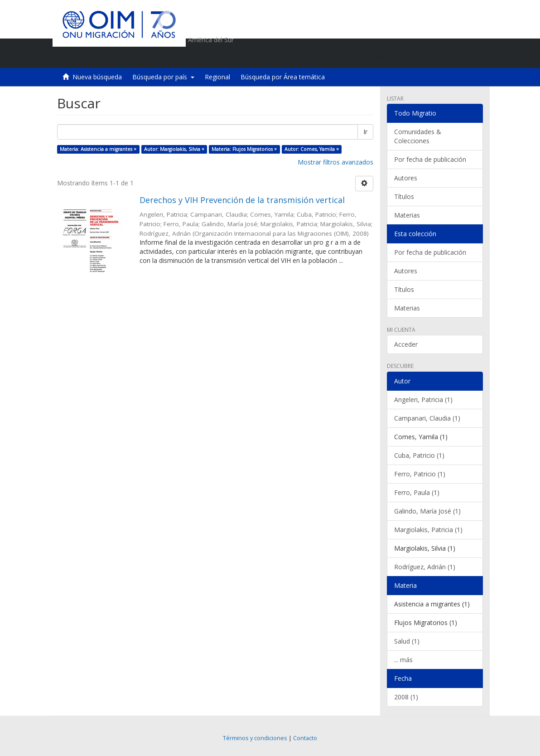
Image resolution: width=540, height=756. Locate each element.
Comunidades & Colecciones (418, 136)
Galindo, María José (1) (427, 511)
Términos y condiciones (255, 738)
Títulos (404, 196)
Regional (217, 77)
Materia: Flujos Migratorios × (244, 149)
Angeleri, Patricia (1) (423, 400)
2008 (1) (406, 697)
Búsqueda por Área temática (283, 77)
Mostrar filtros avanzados (335, 162)
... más (403, 660)
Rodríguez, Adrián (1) (425, 567)
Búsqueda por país (163, 77)
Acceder (406, 344)
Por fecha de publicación (430, 159)
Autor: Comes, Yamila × (312, 149)
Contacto (305, 738)
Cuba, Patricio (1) (419, 455)
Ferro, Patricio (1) (420, 474)
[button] (424, 57)
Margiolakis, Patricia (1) (428, 530)
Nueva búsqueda (97, 77)
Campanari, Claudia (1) (427, 418)
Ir (365, 132)
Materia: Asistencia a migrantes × (98, 149)
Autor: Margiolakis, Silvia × (174, 149)
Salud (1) (407, 641)
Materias (407, 215)
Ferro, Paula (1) (417, 492)
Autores (406, 178)
